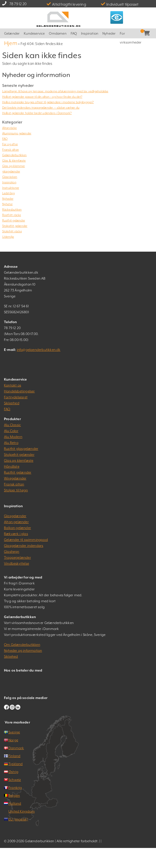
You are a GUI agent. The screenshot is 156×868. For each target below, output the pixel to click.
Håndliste (12, 466)
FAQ (74, 33)
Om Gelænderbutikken (22, 645)
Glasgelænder (15, 516)
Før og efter (10, 144)
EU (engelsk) (18, 819)
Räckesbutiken (12, 210)
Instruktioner (11, 188)
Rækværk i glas (16, 534)
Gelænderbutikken (15, 155)
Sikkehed (11, 656)
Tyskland (16, 764)
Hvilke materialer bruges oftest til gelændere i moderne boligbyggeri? (48, 102)
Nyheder (109, 33)
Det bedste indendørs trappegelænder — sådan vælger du (41, 108)
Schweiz (15, 780)
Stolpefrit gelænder (15, 226)
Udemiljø (8, 237)
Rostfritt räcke (12, 215)
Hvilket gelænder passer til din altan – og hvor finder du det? (42, 97)
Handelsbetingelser (19, 391)
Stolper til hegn (16, 490)
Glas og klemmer (14, 166)
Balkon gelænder (17, 528)
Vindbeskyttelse (16, 563)
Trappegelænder (17, 557)
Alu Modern (13, 437)
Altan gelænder (16, 522)
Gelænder (12, 33)
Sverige (14, 732)
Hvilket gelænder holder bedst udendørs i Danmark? (37, 113)
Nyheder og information (23, 651)
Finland (14, 756)
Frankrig (15, 788)
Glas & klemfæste (14, 161)
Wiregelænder (15, 478)
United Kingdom (22, 811)
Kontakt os (13, 385)
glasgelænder (11, 171)
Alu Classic (12, 425)
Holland (15, 803)
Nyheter (7, 204)
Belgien (14, 796)
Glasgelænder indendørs (24, 546)
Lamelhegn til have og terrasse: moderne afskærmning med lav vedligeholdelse (55, 91)
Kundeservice (34, 33)
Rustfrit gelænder (14, 220)
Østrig (13, 772)
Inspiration (90, 33)
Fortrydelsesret (16, 397)
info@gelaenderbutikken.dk (39, 350)
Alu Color (11, 431)
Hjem (11, 43)
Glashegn (12, 552)
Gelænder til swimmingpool (26, 540)
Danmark (16, 748)
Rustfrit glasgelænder (21, 449)
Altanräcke (10, 128)
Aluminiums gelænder (17, 133)
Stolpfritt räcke (12, 231)
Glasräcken (10, 177)
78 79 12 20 (18, 4)
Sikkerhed (12, 403)
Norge (13, 740)
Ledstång (9, 193)
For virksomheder (131, 35)
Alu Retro (11, 443)
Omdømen (58, 33)
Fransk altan (11, 150)
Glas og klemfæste (19, 460)
